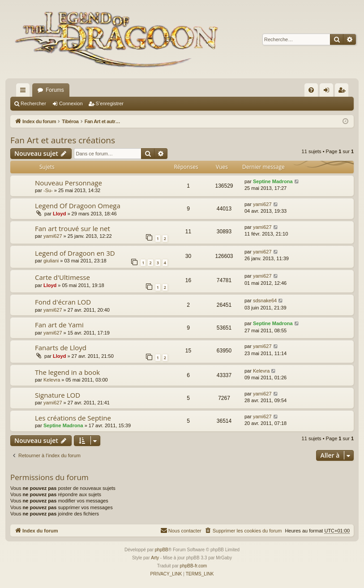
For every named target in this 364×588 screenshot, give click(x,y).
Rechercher (33, 103)
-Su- (48, 190)
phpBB (162, 550)
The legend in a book (67, 372)
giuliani (51, 261)
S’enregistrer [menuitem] (344, 92)
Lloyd (59, 214)
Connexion (71, 103)
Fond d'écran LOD (63, 302)
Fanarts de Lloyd (61, 348)
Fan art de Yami (59, 325)
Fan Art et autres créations (63, 140)
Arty (155, 558)
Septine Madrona (273, 181)
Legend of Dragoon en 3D (75, 253)
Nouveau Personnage (69, 183)
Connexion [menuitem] (328, 92)
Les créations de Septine (73, 418)
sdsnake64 (265, 300)
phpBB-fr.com (194, 566)
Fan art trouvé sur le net (73, 228)
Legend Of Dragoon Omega (78, 206)
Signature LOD (58, 395)
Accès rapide (25, 92)
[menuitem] (311, 90)
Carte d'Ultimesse (62, 277)
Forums (55, 90)
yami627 (262, 204)
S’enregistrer (110, 103)
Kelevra (52, 380)
